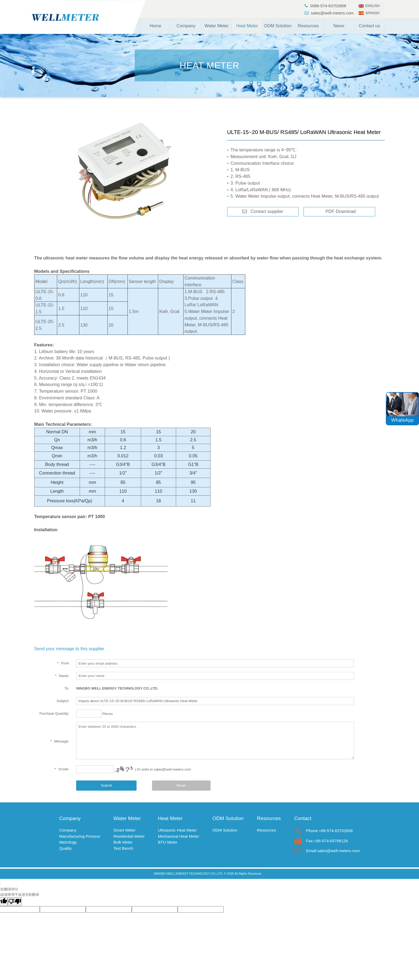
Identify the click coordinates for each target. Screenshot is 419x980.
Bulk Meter (123, 842)
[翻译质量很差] (15, 902)
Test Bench (123, 848)
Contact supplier (265, 211)
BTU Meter (168, 842)
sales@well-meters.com (329, 13)
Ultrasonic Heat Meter (177, 830)
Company (186, 26)
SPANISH (369, 13)
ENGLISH (369, 6)
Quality (66, 848)
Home (155, 26)
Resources (308, 26)
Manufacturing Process (80, 836)
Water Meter (216, 26)
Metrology (68, 842)
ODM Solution (278, 26)
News (339, 26)
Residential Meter (129, 836)
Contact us (369, 26)
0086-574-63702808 (325, 6)
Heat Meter (247, 26)
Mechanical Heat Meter (179, 836)
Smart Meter (125, 830)
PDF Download (340, 211)
